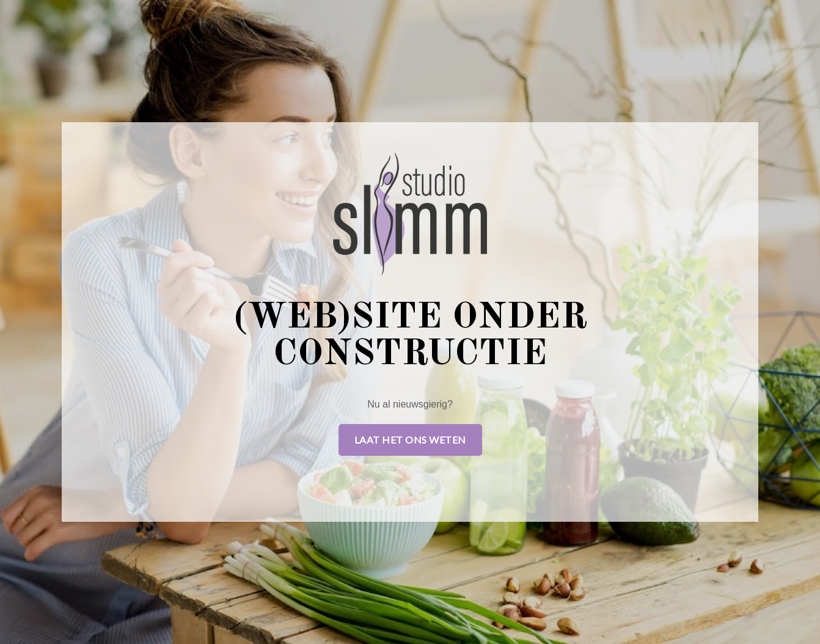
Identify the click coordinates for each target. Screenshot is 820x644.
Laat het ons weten (410, 440)
